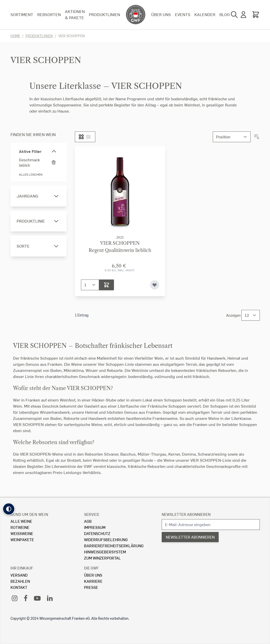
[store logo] (136, 15)
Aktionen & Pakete (75, 14)
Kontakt (19, 587)
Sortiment (22, 14)
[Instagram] (15, 598)
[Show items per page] (251, 315)
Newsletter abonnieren (186, 514)
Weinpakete (22, 539)
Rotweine (20, 527)
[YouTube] (37, 598)
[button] (9, 509)
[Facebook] (26, 598)
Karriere (93, 581)
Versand (19, 575)
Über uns (161, 14)
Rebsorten (49, 14)
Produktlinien (104, 14)
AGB (88, 521)
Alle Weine (21, 521)
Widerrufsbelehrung (106, 539)
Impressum (95, 527)
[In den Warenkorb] (107, 285)
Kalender (205, 14)
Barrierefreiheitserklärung (114, 546)
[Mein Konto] (243, 15)
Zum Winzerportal (102, 558)
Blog (225, 14)
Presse (91, 587)
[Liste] (88, 137)
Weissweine (22, 533)
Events (183, 14)
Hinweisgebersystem (105, 552)
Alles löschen (31, 174)
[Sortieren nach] (232, 137)
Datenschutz (97, 533)
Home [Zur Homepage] (15, 36)
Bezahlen (20, 581)
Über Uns (93, 575)
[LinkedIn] (50, 598)
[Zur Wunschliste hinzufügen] (155, 285)
